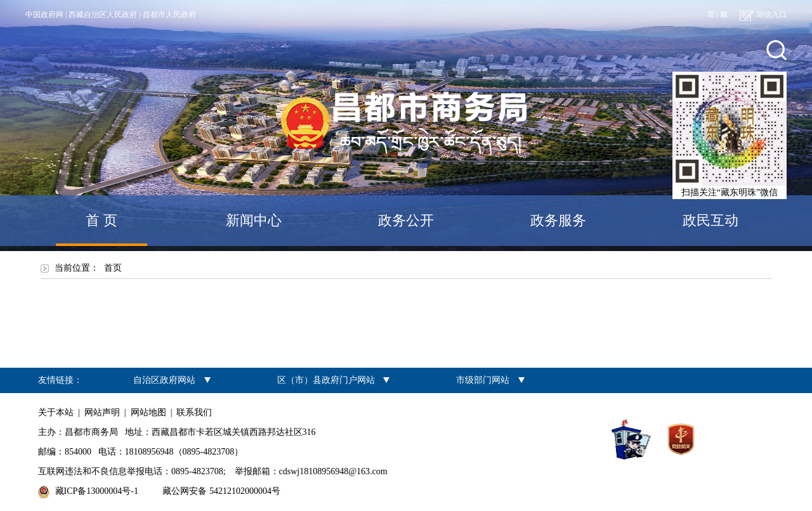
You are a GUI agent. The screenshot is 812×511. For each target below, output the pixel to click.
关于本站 (56, 412)
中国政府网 (44, 15)
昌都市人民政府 (169, 15)
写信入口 (763, 15)
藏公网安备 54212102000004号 (221, 491)
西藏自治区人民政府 (103, 15)
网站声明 (102, 412)
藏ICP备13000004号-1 (97, 491)
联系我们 (194, 412)
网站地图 (148, 412)
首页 (113, 268)
